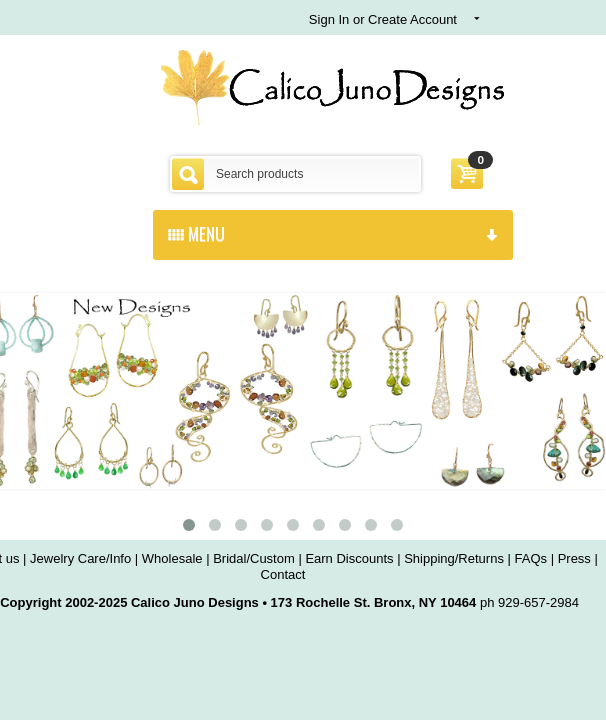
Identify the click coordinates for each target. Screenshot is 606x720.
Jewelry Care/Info (80, 558)
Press (574, 558)
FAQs (531, 558)
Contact (283, 574)
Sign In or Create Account (383, 19)
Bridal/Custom (254, 558)
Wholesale (172, 558)
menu (333, 233)
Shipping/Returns (454, 558)
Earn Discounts (349, 558)
